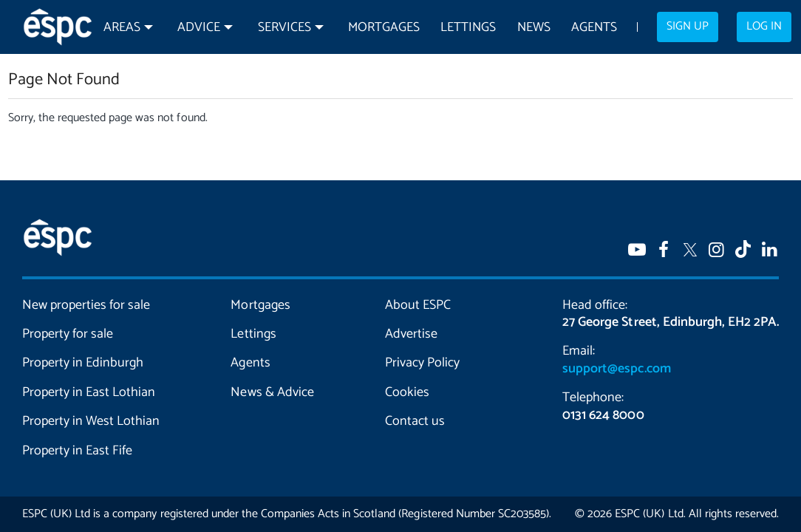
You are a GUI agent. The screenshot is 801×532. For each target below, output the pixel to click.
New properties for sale (86, 305)
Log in (764, 27)
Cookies (407, 392)
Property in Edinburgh (83, 363)
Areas (122, 28)
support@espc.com (616, 369)
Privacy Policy (422, 363)
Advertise (411, 334)
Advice (199, 28)
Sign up (688, 27)
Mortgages (384, 28)
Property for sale (68, 334)
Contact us (415, 421)
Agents (594, 28)
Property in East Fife (77, 451)
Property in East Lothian (89, 392)
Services (284, 28)
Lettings (468, 28)
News (534, 28)
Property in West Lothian (91, 421)
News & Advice (272, 392)
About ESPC (418, 305)
